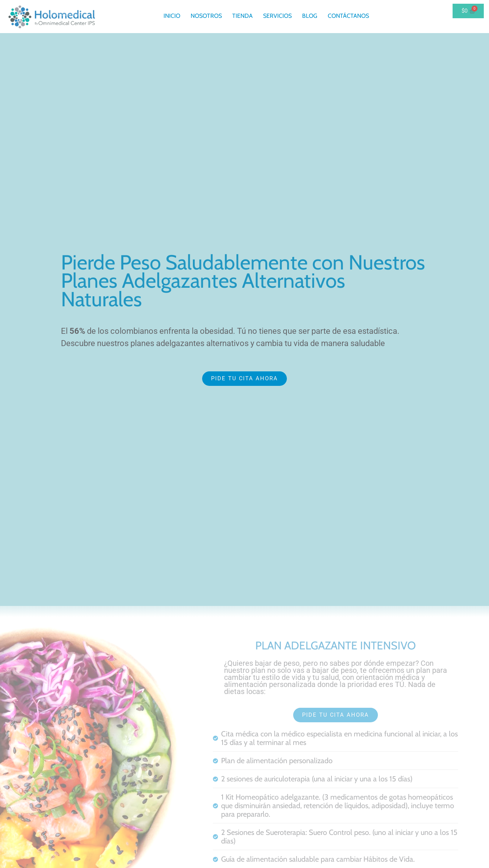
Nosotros (206, 16)
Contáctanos (348, 16)
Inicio (172, 16)
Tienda (242, 16)
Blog (310, 16)
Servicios (277, 16)
